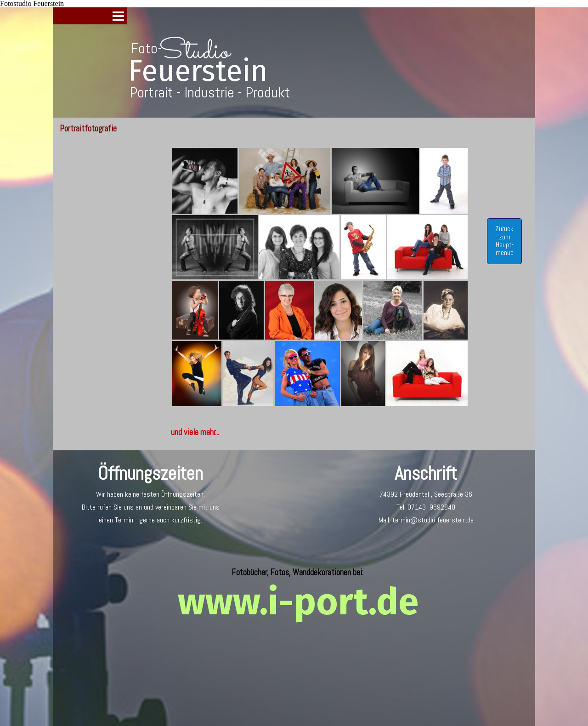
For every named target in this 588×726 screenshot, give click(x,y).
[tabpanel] (320, 432)
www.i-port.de (298, 602)
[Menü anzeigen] (118, 16)
